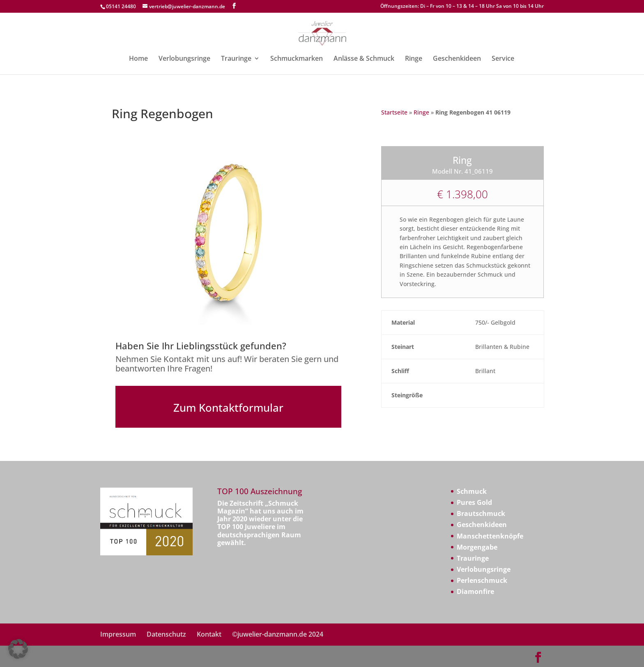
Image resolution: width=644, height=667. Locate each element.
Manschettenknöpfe (490, 536)
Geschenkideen (457, 59)
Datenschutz (166, 634)
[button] (18, 649)
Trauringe (236, 59)
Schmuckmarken (297, 59)
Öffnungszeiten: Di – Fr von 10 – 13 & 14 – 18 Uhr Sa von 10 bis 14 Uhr (462, 7)
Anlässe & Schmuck (364, 59)
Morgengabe (477, 547)
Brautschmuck (481, 513)
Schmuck (472, 491)
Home (138, 59)
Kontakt (209, 634)
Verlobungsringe (184, 59)
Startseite (394, 112)
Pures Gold (474, 502)
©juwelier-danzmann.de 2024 (278, 634)
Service (503, 59)
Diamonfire (475, 591)
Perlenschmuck (482, 580)
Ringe (414, 59)
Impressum (118, 634)
